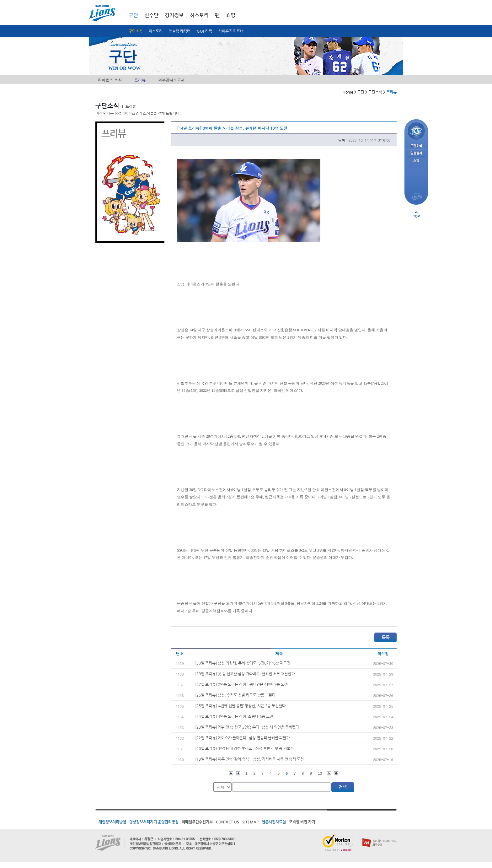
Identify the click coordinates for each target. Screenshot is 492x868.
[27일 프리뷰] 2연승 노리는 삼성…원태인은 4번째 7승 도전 (241, 684)
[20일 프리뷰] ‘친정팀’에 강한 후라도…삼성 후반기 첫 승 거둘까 (244, 748)
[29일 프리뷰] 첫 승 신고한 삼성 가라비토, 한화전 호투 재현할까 (245, 674)
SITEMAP (250, 822)
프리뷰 (140, 80)
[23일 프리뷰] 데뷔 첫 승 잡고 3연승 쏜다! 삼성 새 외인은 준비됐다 (247, 727)
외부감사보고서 (171, 80)
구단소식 (136, 31)
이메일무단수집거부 (197, 822)
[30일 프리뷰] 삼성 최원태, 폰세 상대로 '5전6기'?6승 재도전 (243, 663)
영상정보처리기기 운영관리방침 (154, 822)
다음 (329, 773)
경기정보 (174, 15)
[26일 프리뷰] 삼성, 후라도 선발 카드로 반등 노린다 (235, 695)
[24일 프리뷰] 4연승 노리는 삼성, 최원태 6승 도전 (234, 716)
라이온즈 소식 (110, 80)
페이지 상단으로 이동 (416, 214)
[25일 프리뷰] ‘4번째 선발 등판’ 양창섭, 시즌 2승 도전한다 (240, 706)
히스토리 (156, 31)
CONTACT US (227, 822)
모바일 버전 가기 (302, 822)
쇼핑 (231, 15)
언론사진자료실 (274, 822)
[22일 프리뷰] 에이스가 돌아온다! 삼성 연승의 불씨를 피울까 (242, 738)
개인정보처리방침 (112, 822)
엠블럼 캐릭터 (180, 31)
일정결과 (416, 153)
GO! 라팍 (204, 31)
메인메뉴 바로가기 (0, 0)
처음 (231, 773)
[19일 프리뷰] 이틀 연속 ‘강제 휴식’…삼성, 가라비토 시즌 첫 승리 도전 (249, 759)
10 (320, 774)
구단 (133, 15)
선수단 (151, 15)
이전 (238, 773)
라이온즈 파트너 (231, 31)
